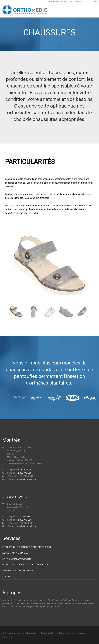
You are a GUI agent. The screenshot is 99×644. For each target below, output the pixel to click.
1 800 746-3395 (25, 473)
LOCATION (8, 576)
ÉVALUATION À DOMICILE (15, 553)
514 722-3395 (92, 2)
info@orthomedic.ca (73, 2)
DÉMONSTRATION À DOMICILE (18, 571)
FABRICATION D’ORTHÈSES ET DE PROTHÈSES (27, 547)
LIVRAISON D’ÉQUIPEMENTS (17, 559)
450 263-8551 (25, 517)
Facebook (55, 2)
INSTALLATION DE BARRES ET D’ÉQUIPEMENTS (27, 565)
